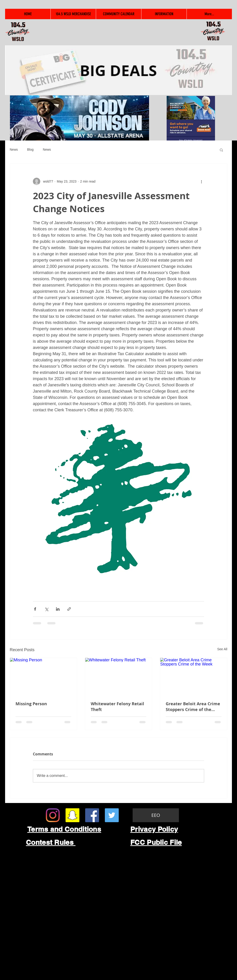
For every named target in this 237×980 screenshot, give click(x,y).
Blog (30, 150)
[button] (221, 150)
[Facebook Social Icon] (92, 815)
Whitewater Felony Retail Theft (117, 707)
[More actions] (201, 181)
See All (222, 649)
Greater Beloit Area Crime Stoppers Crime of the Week (193, 707)
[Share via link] (69, 609)
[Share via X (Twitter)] (46, 609)
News (14, 150)
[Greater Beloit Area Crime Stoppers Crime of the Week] (194, 677)
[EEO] (156, 815)
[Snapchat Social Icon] (72, 815)
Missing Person (31, 704)
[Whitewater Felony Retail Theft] (119, 677)
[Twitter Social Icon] (112, 815)
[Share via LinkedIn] (58, 609)
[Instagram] (53, 815)
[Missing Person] (43, 677)
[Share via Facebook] (35, 609)
